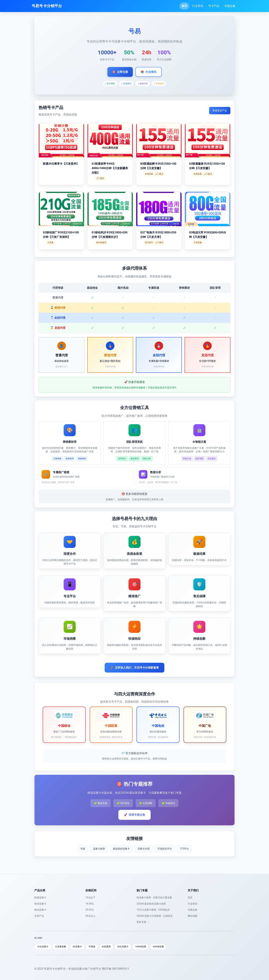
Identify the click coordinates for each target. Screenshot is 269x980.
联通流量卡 (40, 898)
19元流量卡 (43, 947)
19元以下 (90, 898)
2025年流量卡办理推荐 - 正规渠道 (155, 916)
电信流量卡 (40, 904)
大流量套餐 (60, 947)
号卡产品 (214, 6)
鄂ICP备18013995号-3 (115, 969)
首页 (184, 6)
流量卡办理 (144, 849)
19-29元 (90, 904)
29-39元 (90, 910)
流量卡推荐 (99, 849)
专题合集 (230, 6)
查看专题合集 (134, 815)
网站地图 (192, 916)
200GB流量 (158, 947)
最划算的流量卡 (121, 849)
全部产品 (39, 916)
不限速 (92, 947)
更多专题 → (143, 922)
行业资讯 (198, 6)
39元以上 (90, 916)
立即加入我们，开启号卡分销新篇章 (134, 668)
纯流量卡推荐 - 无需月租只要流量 (154, 898)
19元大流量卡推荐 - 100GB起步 (153, 910)
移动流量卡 (40, 910)
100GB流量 (141, 947)
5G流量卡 (77, 947)
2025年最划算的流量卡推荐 (151, 904)
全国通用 (106, 947)
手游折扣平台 (165, 849)
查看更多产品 (220, 111)
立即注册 (120, 72)
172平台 (184, 849)
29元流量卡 (123, 947)
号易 (83, 849)
